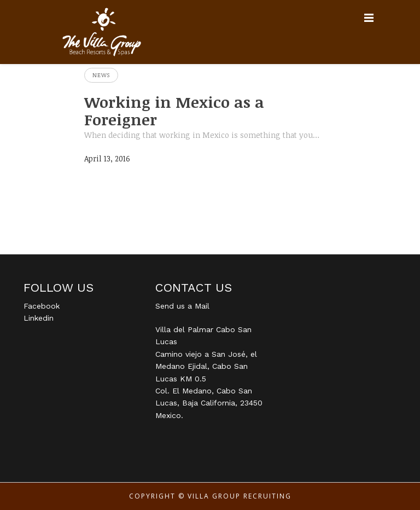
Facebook (42, 306)
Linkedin (39, 318)
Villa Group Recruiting (240, 496)
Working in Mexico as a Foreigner (174, 111)
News (101, 75)
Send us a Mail (182, 306)
